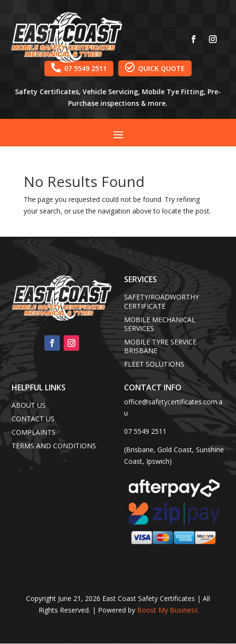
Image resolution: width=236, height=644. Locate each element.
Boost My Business (167, 610)
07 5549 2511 (79, 68)
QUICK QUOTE (155, 68)
